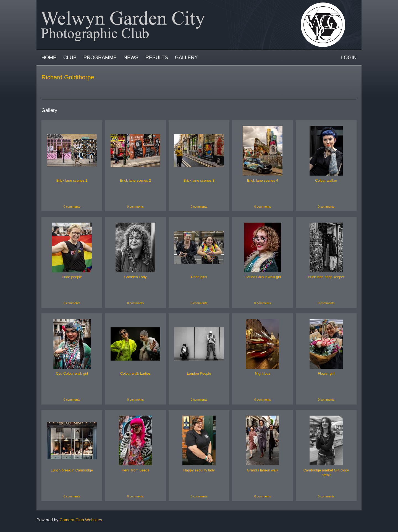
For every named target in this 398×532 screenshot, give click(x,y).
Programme (100, 58)
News (131, 58)
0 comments (72, 207)
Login (349, 58)
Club (70, 58)
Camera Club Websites (81, 520)
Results (157, 58)
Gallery (186, 58)
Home (49, 58)
